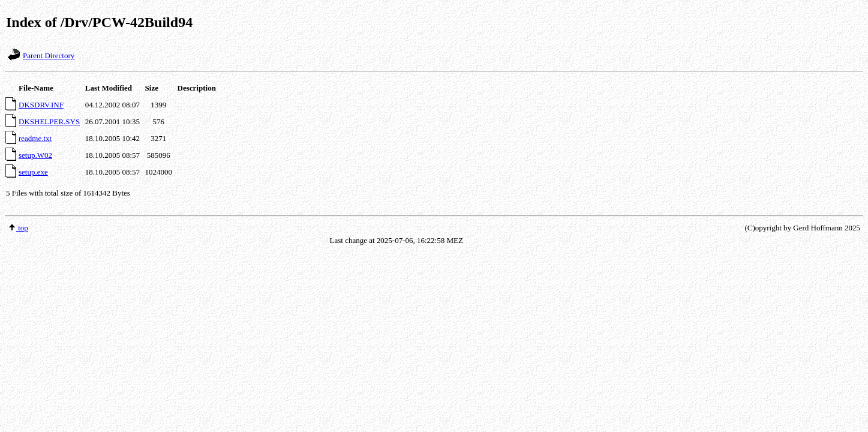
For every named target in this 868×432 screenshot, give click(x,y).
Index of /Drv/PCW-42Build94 (99, 22)
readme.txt (35, 138)
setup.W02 (35, 155)
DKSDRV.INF (41, 105)
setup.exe (33, 172)
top (18, 228)
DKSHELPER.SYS (49, 121)
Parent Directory (49, 55)
